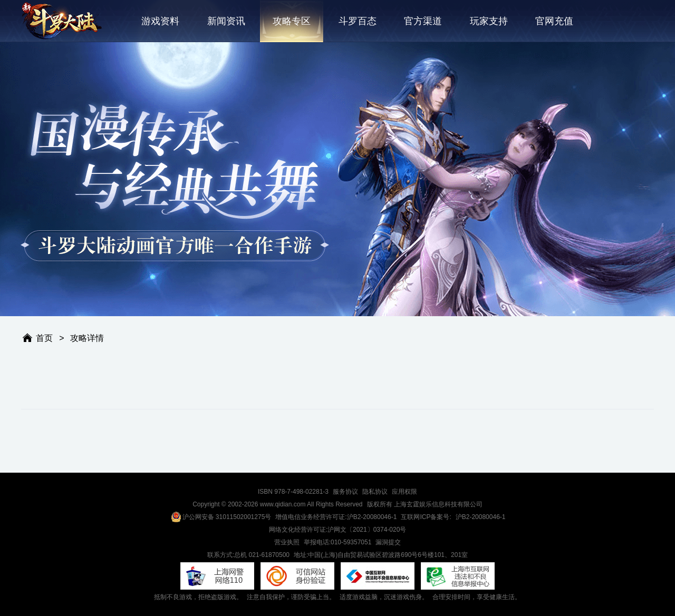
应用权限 (404, 492)
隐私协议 (375, 492)
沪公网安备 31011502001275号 (221, 517)
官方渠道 (423, 21)
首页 (44, 338)
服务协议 (345, 492)
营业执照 (287, 542)
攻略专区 (292, 21)
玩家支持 (489, 21)
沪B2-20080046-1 (481, 517)
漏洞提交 (388, 542)
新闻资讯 (226, 21)
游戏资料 (160, 21)
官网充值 (554, 21)
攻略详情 (87, 338)
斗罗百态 (358, 21)
